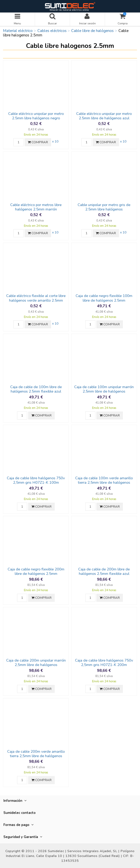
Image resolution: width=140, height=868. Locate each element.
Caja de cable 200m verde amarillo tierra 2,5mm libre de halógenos (36, 754)
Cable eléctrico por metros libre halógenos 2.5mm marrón (36, 207)
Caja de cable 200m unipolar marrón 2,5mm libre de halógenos (36, 663)
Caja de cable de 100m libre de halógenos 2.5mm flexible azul (36, 389)
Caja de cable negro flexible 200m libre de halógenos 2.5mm (36, 571)
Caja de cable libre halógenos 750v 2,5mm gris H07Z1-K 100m (36, 480)
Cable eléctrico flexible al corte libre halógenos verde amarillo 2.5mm (36, 298)
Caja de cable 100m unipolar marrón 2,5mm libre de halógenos (104, 389)
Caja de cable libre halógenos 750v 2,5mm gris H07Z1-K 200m (104, 663)
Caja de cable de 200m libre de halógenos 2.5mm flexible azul (104, 571)
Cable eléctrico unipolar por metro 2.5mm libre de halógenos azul (104, 116)
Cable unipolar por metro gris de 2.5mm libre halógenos (104, 207)
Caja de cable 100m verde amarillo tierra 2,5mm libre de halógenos (104, 480)
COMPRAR (38, 142)
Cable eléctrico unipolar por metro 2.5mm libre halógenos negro (36, 116)
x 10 (55, 141)
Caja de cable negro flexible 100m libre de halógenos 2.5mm (104, 298)
